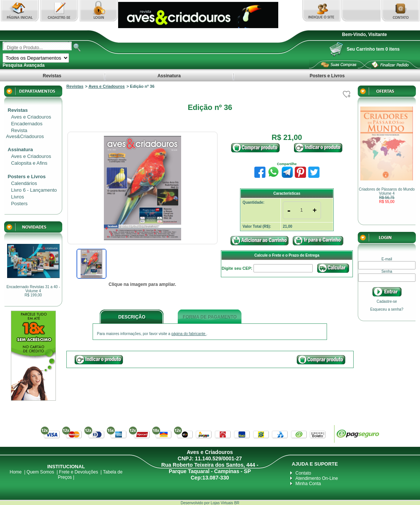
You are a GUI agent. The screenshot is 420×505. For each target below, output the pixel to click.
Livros (17, 197)
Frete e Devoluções (78, 472)
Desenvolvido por (196, 503)
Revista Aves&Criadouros (25, 133)
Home (16, 472)
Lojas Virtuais (223, 503)
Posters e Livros (327, 76)
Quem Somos (40, 472)
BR (237, 503)
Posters (19, 204)
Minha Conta (308, 484)
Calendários (24, 183)
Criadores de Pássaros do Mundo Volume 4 (387, 195)
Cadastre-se (387, 301)
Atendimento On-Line (317, 478)
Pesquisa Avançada (24, 65)
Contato (303, 473)
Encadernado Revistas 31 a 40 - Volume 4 (33, 291)
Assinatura (169, 76)
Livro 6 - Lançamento (34, 190)
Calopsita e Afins (29, 163)
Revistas (52, 76)
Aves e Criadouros (31, 117)
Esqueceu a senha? (387, 309)
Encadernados (27, 124)
